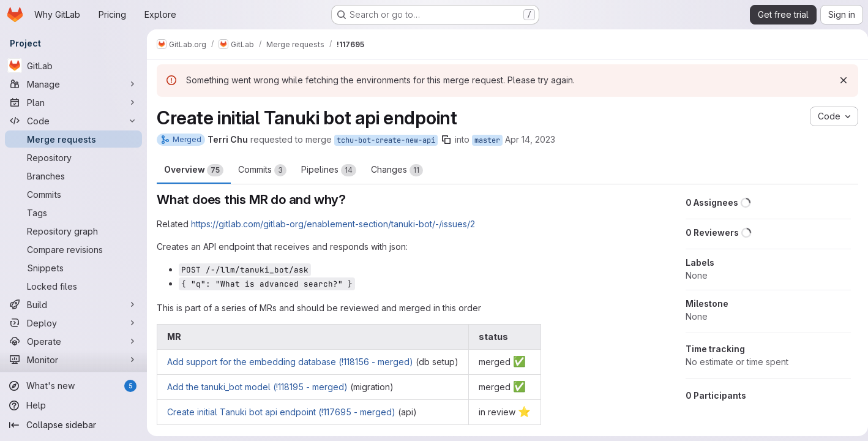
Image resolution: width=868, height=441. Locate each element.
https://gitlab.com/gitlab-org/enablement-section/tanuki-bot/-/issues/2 (333, 224)
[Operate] (73, 341)
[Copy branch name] (446, 140)
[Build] (73, 304)
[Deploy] (73, 323)
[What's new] (73, 386)
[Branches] (73, 176)
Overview (194, 170)
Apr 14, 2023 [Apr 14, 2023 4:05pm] (530, 139)
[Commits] (73, 194)
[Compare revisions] (73, 249)
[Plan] (73, 102)
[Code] (73, 121)
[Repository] (73, 157)
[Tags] (73, 213)
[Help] (73, 405)
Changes (397, 170)
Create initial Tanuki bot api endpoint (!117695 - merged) (281, 412)
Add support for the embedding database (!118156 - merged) (290, 362)
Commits (262, 170)
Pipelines (329, 170)
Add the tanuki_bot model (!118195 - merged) (257, 387)
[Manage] (73, 84)
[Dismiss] (839, 80)
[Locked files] (73, 286)
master (487, 140)
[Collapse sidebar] (73, 425)
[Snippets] (73, 268)
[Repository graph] (73, 231)
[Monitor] (73, 360)
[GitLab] (73, 66)
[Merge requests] (73, 139)
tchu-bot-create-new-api (386, 140)
